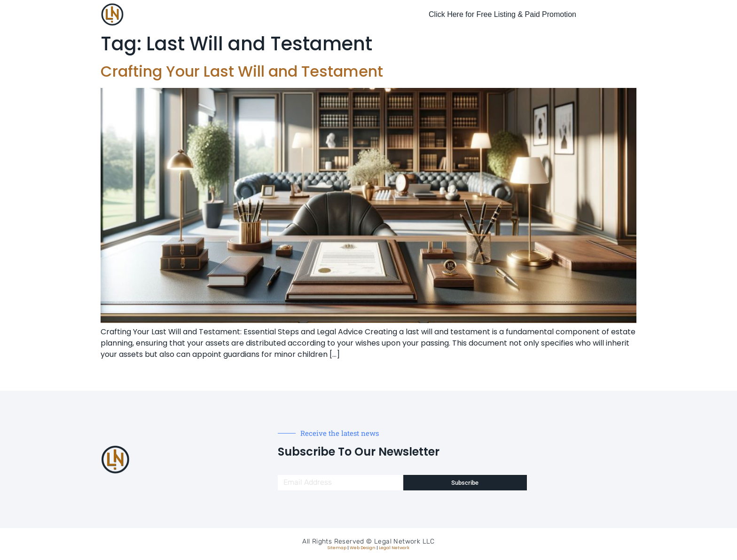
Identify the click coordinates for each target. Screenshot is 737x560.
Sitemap (337, 548)
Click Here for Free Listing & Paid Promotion (502, 14)
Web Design (363, 548)
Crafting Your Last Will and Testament (242, 71)
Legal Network (394, 548)
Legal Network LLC (404, 541)
